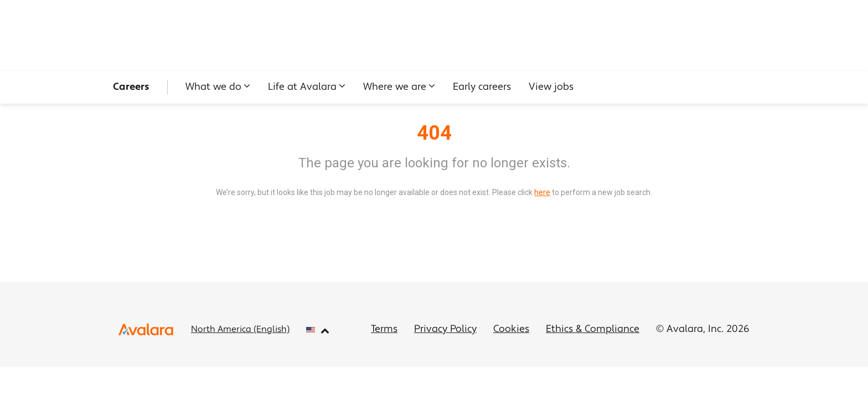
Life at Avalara (302, 87)
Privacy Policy (445, 329)
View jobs (551, 87)
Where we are (395, 87)
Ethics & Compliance (593, 329)
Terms (384, 329)
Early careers (482, 87)
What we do (213, 87)
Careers (131, 87)
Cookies (511, 329)
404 (434, 133)
